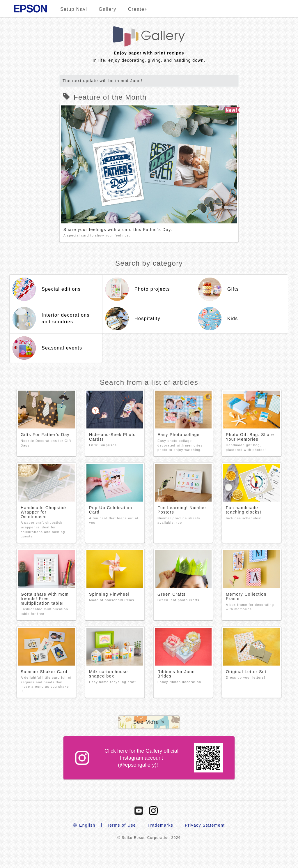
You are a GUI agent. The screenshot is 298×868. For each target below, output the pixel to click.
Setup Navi (74, 9)
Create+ (138, 9)
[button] (149, 722)
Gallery (107, 9)
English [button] (84, 825)
